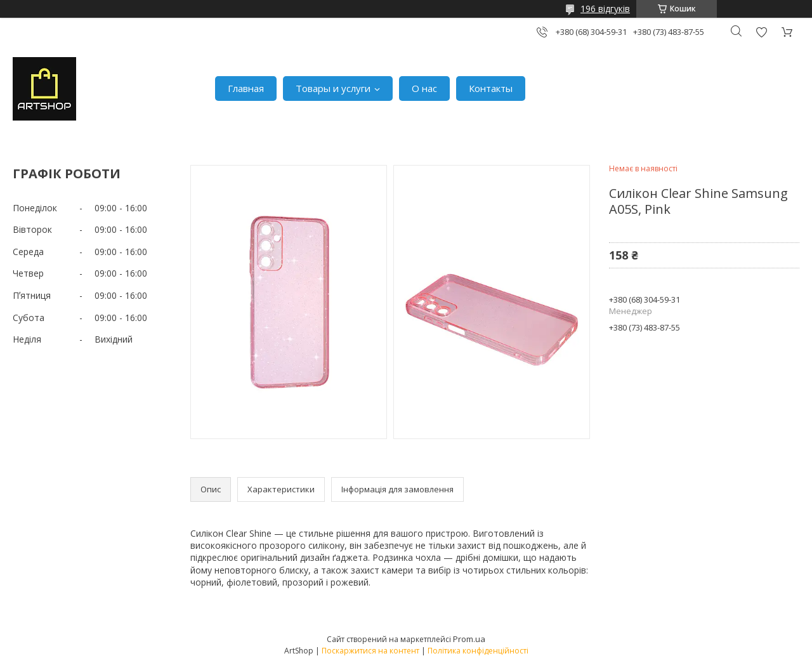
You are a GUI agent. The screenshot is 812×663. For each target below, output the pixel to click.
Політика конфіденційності (478, 651)
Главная (246, 88)
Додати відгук (761, 32)
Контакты (491, 88)
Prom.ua (469, 639)
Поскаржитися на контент (370, 651)
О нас (424, 88)
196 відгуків (605, 9)
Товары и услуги (333, 88)
